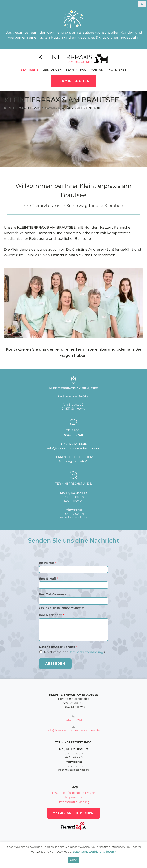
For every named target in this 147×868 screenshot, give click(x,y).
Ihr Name (47, 563)
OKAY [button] (73, 860)
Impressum (73, 797)
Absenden (55, 664)
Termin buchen (73, 81)
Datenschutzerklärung (86, 652)
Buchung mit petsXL (73, 461)
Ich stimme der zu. (76, 652)
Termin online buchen (73, 813)
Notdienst (117, 70)
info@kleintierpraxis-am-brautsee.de (74, 448)
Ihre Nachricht (51, 615)
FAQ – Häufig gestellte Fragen (74, 793)
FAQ (83, 70)
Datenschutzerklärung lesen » (94, 852)
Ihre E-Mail (49, 579)
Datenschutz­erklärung (58, 647)
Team (70, 70)
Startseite (30, 70)
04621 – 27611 (74, 435)
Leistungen (52, 70)
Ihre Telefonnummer (55, 594)
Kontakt (98, 70)
